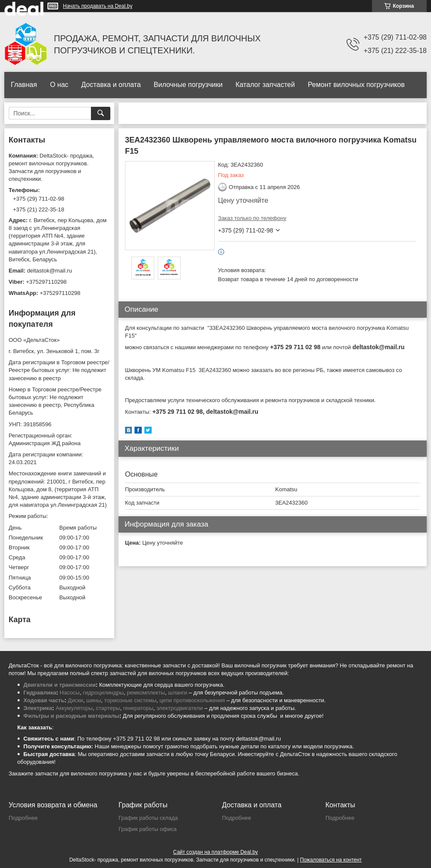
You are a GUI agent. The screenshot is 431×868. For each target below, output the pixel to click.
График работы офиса (148, 829)
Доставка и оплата (111, 85)
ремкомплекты (146, 693)
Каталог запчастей (265, 85)
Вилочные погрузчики (188, 85)
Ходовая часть (44, 700)
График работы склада (148, 818)
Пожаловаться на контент (331, 860)
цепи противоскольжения (192, 700)
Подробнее (23, 818)
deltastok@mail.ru (50, 271)
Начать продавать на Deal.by (98, 6)
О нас (59, 85)
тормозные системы (130, 700)
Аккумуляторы (74, 708)
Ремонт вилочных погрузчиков (356, 85)
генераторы (138, 708)
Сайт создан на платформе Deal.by (216, 852)
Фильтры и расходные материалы (71, 716)
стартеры (108, 708)
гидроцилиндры (103, 693)
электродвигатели (180, 708)
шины (94, 700)
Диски (75, 700)
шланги (178, 693)
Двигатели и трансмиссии (59, 685)
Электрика (38, 708)
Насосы (70, 693)
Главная (24, 85)
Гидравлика (40, 693)
